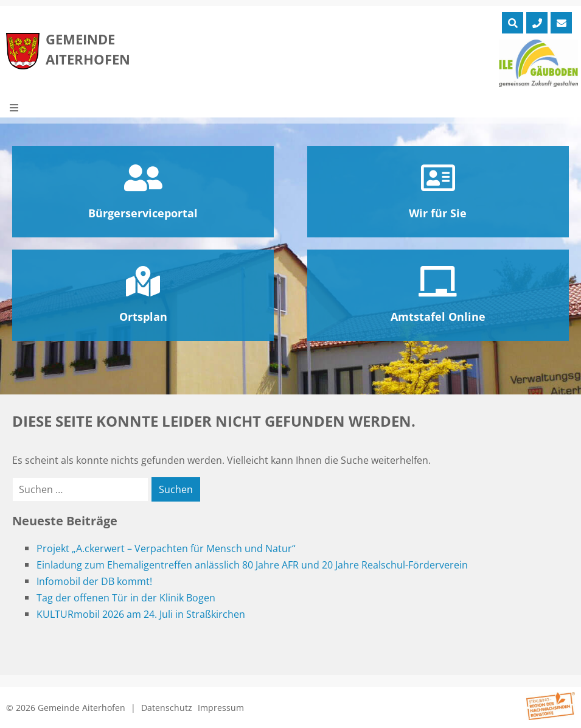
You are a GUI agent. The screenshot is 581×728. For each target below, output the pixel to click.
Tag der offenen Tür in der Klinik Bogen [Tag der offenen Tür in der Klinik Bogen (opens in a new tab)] (126, 598)
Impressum (221, 708)
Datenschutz (167, 708)
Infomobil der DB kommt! (94, 581)
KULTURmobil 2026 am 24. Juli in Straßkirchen (141, 614)
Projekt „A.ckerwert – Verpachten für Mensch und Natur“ (166, 548)
